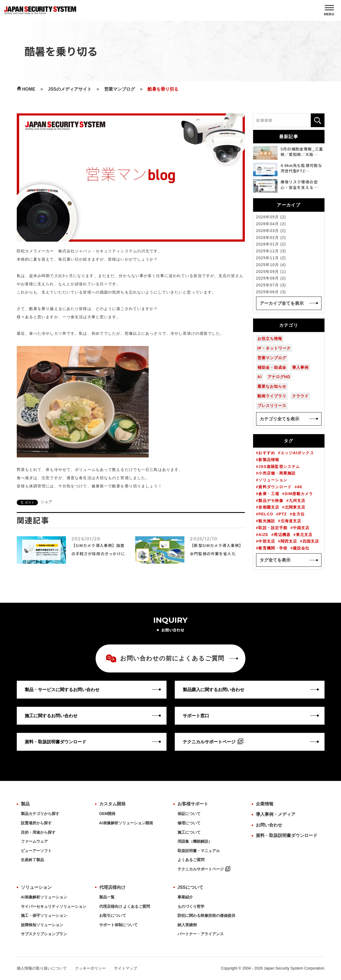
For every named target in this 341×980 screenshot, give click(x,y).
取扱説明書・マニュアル (199, 851)
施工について (189, 832)
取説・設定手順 (273, 528)
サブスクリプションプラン (44, 934)
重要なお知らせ (272, 386)
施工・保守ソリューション (44, 915)
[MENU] (329, 10)
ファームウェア (34, 841)
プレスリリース (272, 406)
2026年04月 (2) (271, 224)
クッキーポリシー (90, 968)
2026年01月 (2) (271, 244)
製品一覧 (107, 897)
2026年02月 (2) (271, 238)
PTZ (283, 514)
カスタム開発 (112, 804)
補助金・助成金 (272, 367)
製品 (25, 804)
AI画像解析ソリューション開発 (126, 823)
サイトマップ (126, 968)
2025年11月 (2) (271, 258)
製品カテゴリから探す (40, 814)
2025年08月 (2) (271, 278)
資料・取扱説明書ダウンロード (287, 835)
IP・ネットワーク (274, 348)
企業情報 (265, 804)
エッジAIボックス (297, 453)
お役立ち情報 (270, 339)
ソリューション (273, 480)
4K (300, 487)
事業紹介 (185, 897)
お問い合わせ (269, 825)
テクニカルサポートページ (204, 869)
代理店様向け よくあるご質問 (125, 906)
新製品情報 (269, 460)
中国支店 (301, 528)
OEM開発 (107, 814)
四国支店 (311, 541)
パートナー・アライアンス (201, 934)
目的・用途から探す (38, 832)
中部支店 (267, 541)
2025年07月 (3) (271, 285)
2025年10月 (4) (271, 265)
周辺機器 (282, 535)
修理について (189, 823)
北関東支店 (295, 507)
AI (260, 377)
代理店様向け (112, 887)
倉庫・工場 (269, 494)
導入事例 (300, 367)
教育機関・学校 (273, 548)
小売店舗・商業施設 (277, 473)
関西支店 (289, 541)
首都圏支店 (269, 507)
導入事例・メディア (276, 814)
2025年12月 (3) (271, 251)
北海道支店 (291, 521)
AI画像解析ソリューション (44, 897)
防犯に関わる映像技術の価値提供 (206, 915)
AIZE (263, 535)
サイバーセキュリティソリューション (54, 906)
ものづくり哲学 (191, 906)
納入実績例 (187, 925)
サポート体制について (118, 925)
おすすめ (267, 453)
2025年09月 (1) (271, 272)
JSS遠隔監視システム (279, 467)
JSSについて (190, 887)
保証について (189, 814)
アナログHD (279, 377)
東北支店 (304, 535)
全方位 (298, 514)
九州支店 (297, 501)
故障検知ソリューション (42, 925)
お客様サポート (193, 804)
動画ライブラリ (272, 396)
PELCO (266, 514)
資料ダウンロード (275, 487)
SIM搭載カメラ (299, 494)
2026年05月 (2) (271, 217)
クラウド (300, 396)
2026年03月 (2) (271, 231)
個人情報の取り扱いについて (42, 968)
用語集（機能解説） (195, 841)
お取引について (113, 915)
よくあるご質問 (191, 860)
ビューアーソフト (36, 851)
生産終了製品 (32, 860)
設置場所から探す (36, 823)
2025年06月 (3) (271, 292)
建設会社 (301, 548)
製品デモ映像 (271, 501)
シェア (46, 502)
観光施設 (267, 521)
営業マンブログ (272, 358)
